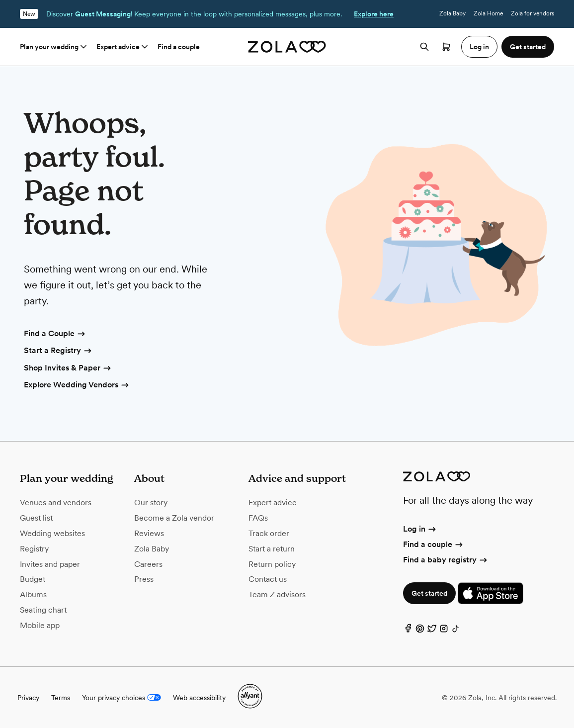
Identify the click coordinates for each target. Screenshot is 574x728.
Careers (148, 564)
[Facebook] (408, 631)
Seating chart (43, 610)
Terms (61, 698)
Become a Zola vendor (174, 518)
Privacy (28, 698)
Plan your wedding (54, 47)
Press (144, 579)
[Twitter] (432, 631)
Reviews (149, 533)
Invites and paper (50, 564)
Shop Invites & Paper (68, 368)
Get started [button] (528, 47)
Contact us (268, 579)
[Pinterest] (420, 631)
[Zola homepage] (287, 47)
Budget (33, 579)
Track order (269, 533)
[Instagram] (444, 631)
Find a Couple (55, 334)
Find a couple (179, 47)
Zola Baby (452, 13)
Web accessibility (199, 698)
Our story (151, 502)
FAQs (258, 518)
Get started (429, 593)
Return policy (272, 564)
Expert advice (123, 47)
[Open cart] (446, 47)
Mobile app (40, 625)
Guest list (36, 518)
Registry (34, 549)
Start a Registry (58, 351)
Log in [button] (479, 47)
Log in (420, 529)
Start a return (272, 549)
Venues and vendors (56, 502)
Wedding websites (52, 533)
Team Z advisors (277, 594)
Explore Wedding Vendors (77, 385)
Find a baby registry (446, 560)
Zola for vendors (533, 13)
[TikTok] (456, 631)
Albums (33, 594)
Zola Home (488, 13)
